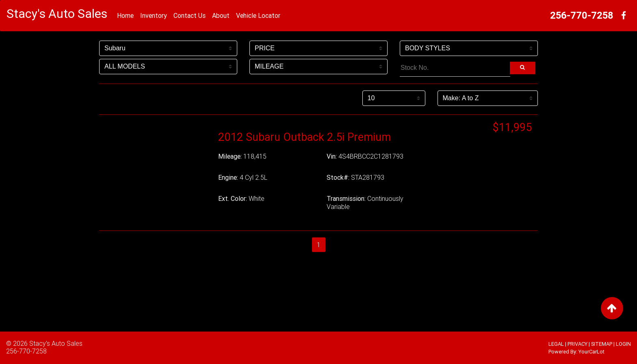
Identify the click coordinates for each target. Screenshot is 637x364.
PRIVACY (577, 344)
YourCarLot (591, 352)
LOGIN (623, 344)
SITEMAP (602, 344)
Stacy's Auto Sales (56, 343)
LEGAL (556, 344)
